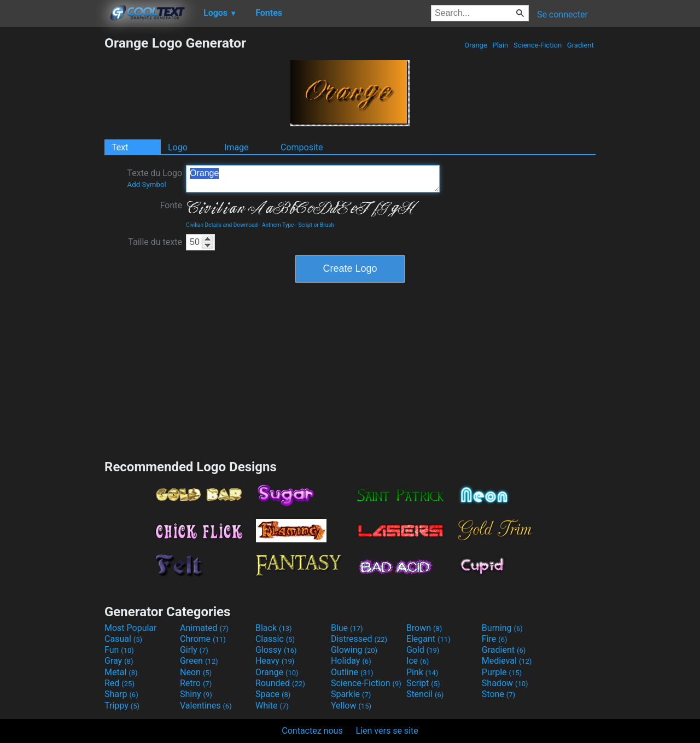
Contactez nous (312, 731)
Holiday (351, 661)
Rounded (280, 683)
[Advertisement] (52, 199)
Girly (194, 650)
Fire (495, 639)
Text (120, 147)
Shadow (505, 683)
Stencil (425, 694)
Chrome (203, 639)
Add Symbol (146, 185)
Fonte (171, 205)
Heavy (275, 661)
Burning (502, 628)
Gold (423, 650)
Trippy (122, 706)
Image (237, 147)
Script (423, 683)
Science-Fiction (538, 45)
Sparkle (351, 694)
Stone (498, 694)
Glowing (354, 650)
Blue (347, 628)
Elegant (428, 639)
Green (199, 661)
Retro (196, 683)
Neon (196, 672)
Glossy (276, 650)
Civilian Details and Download (222, 225)
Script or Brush (316, 225)
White (272, 706)
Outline (352, 672)
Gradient (581, 45)
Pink (422, 672)
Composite (302, 147)
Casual (123, 639)
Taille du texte (155, 242)
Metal (121, 672)
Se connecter (562, 14)
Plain (500, 45)
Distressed (359, 639)
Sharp (121, 694)
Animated (204, 628)
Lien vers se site (387, 731)
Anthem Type (278, 225)
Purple (502, 672)
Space (273, 694)
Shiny (196, 694)
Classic (275, 639)
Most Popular (131, 628)
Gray (119, 661)
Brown (424, 628)
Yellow (351, 706)
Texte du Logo (154, 178)
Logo (178, 147)
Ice (418, 661)
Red (119, 683)
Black (274, 628)
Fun (119, 650)
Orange (476, 45)
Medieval (507, 661)
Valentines (206, 706)
